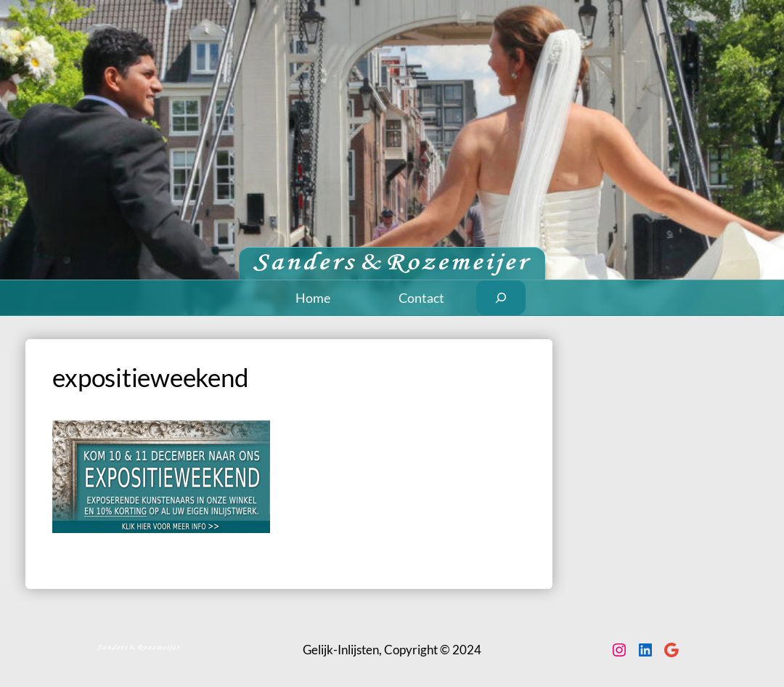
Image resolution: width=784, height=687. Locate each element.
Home (313, 298)
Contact (421, 298)
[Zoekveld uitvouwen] (501, 298)
